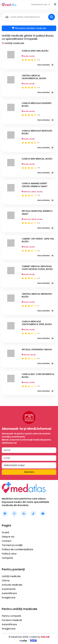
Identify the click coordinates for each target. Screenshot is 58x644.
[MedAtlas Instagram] (14, 514)
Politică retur (9, 554)
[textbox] (39, 5)
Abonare (29, 472)
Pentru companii (11, 616)
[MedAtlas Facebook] (5, 514)
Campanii (7, 558)
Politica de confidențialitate (17, 549)
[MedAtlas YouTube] (43, 514)
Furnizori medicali (12, 620)
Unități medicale (11, 576)
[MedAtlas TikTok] (33, 514)
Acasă (5, 532)
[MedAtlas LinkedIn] (24, 514)
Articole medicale (12, 585)
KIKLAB (45, 637)
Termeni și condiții (12, 545)
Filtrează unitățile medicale (29, 28)
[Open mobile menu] (55, 4)
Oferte (6, 581)
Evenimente (9, 589)
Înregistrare (9, 598)
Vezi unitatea (46, 65)
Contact (7, 541)
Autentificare (9, 593)
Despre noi (8, 537)
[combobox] (41, 4)
